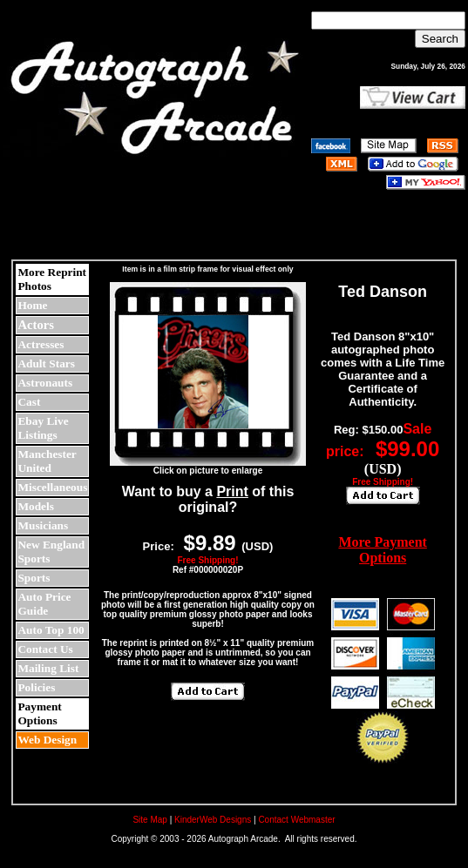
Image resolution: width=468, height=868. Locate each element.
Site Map (149, 820)
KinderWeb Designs (213, 820)
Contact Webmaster (296, 820)
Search (440, 39)
